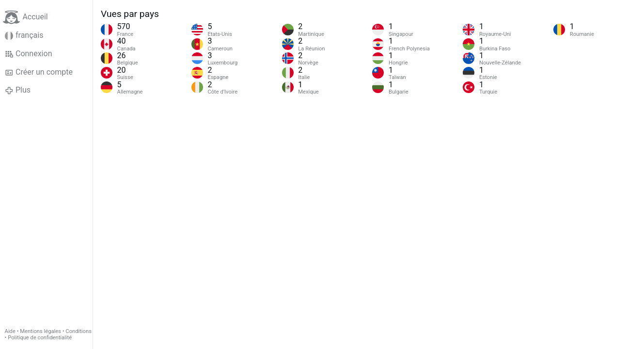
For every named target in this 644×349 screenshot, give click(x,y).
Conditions (79, 331)
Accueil (25, 17)
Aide (10, 331)
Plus (18, 90)
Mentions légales (40, 331)
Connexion (29, 54)
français (24, 35)
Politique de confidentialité (40, 338)
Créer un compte (39, 72)
